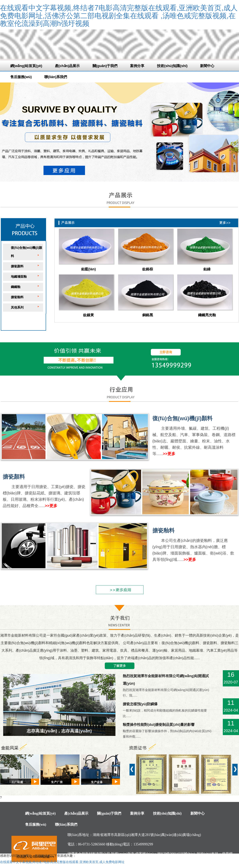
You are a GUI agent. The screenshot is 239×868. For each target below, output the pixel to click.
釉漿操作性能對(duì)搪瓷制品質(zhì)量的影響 (159, 725)
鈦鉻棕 (148, 269)
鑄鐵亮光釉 (207, 315)
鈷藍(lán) (89, 269)
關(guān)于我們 (105, 66)
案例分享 (137, 66)
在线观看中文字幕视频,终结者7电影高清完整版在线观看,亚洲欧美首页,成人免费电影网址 (62, 862)
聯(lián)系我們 (56, 77)
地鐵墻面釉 (19, 277)
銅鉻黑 (148, 315)
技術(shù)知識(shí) (172, 66)
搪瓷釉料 (17, 297)
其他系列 (17, 307)
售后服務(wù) (21, 77)
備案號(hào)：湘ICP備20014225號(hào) (165, 854)
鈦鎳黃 (89, 315)
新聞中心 (207, 66)
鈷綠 (207, 269)
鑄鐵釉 (16, 287)
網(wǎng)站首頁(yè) (26, 66)
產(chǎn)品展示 (67, 66)
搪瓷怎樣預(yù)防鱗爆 (140, 704)
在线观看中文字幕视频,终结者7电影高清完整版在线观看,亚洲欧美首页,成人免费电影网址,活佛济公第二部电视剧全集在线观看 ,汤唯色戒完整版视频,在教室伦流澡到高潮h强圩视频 (119, 16)
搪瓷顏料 (17, 266)
